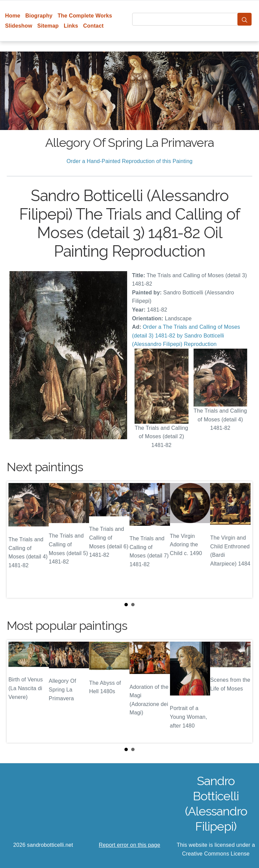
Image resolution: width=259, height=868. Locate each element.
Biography (39, 16)
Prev (17, 540)
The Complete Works (85, 16)
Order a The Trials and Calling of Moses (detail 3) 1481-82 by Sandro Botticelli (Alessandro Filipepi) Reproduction (186, 335)
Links (71, 26)
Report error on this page (129, 845)
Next (242, 540)
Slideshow (19, 26)
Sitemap (48, 26)
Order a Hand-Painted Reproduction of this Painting (129, 161)
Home (13, 16)
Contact (94, 26)
